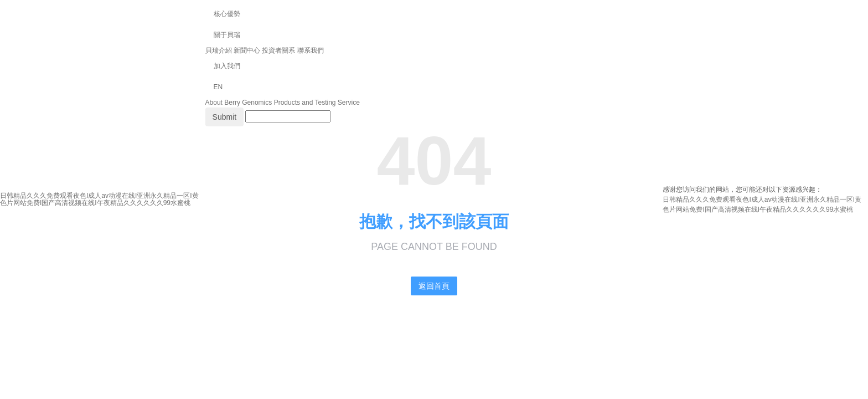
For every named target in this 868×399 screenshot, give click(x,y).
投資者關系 (278, 50)
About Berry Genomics (239, 103)
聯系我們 (311, 50)
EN (218, 87)
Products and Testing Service (317, 103)
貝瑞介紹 (219, 50)
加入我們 (227, 66)
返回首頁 (434, 286)
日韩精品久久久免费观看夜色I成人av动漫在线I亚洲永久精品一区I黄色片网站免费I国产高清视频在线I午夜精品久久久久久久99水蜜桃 (99, 199)
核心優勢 (227, 14)
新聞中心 (247, 50)
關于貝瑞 (227, 35)
